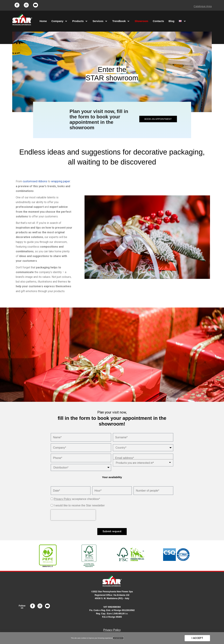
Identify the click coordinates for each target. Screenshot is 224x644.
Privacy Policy (62, 499)
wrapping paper (61, 181)
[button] (158, 119)
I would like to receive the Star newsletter (79, 505)
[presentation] (73, 515)
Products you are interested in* (135, 463)
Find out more (118, 638)
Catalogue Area (203, 6)
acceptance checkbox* (77, 499)
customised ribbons (35, 181)
